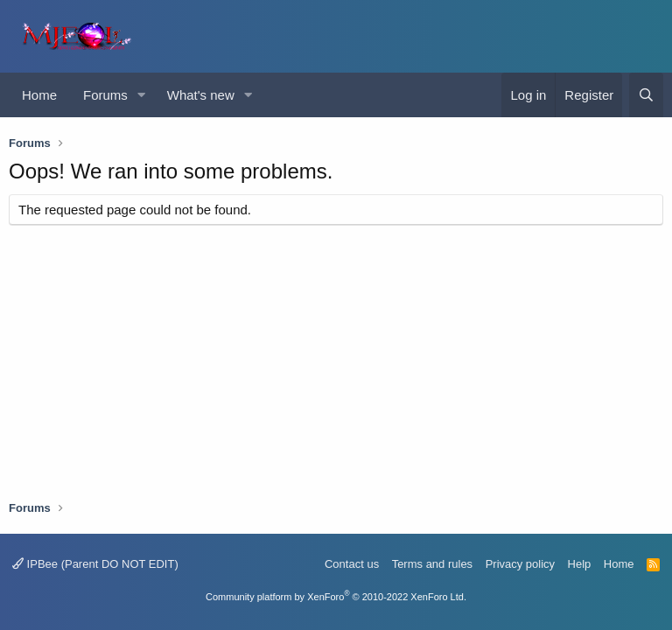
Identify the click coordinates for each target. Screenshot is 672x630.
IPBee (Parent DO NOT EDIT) (95, 564)
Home (39, 95)
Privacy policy (520, 564)
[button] (142, 95)
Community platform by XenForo (336, 597)
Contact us (352, 564)
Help (580, 564)
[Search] (646, 95)
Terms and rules (432, 564)
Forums (105, 95)
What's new (201, 95)
